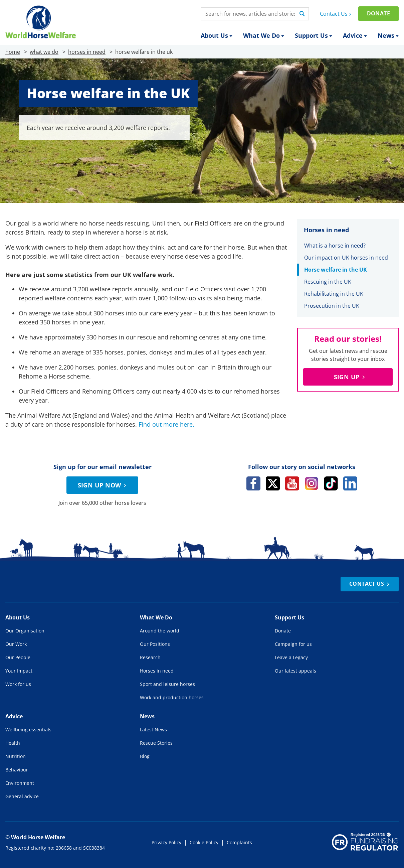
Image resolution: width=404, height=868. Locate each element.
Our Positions (155, 644)
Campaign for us (293, 644)
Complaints (239, 842)
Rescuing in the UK (328, 282)
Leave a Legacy (291, 657)
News (388, 35)
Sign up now (103, 485)
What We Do (264, 35)
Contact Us (336, 14)
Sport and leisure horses (167, 684)
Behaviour (17, 770)
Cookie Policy (204, 842)
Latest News (153, 730)
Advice (355, 35)
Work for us (18, 684)
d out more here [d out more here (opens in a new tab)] (170, 424)
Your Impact (19, 671)
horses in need (87, 52)
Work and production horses (172, 697)
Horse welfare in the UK (336, 270)
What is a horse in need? (335, 246)
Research (150, 657)
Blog (145, 756)
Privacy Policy (166, 842)
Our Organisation (25, 631)
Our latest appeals (295, 671)
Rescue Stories (156, 743)
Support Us (314, 35)
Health (13, 743)
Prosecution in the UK (332, 306)
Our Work (16, 644)
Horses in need (157, 671)
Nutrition (16, 756)
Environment (20, 783)
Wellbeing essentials (28, 730)
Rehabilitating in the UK (334, 294)
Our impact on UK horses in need (346, 258)
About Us (217, 35)
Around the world (160, 631)
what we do (44, 52)
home (13, 52)
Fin (143, 424)
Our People (18, 657)
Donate (378, 13)
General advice (22, 796)
